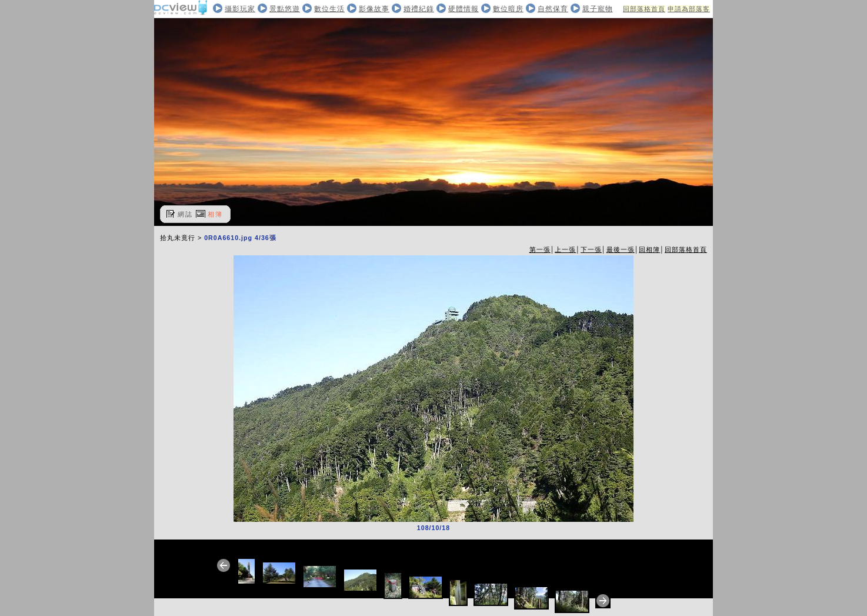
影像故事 (374, 9)
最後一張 (621, 249)
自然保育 (553, 9)
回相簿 (649, 249)
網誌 (185, 214)
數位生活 (329, 9)
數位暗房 (508, 9)
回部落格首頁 (644, 9)
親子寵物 (598, 9)
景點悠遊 (285, 9)
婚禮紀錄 (419, 9)
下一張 (591, 249)
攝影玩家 (240, 9)
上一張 (565, 249)
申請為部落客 (689, 9)
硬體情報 (463, 9)
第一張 (540, 249)
